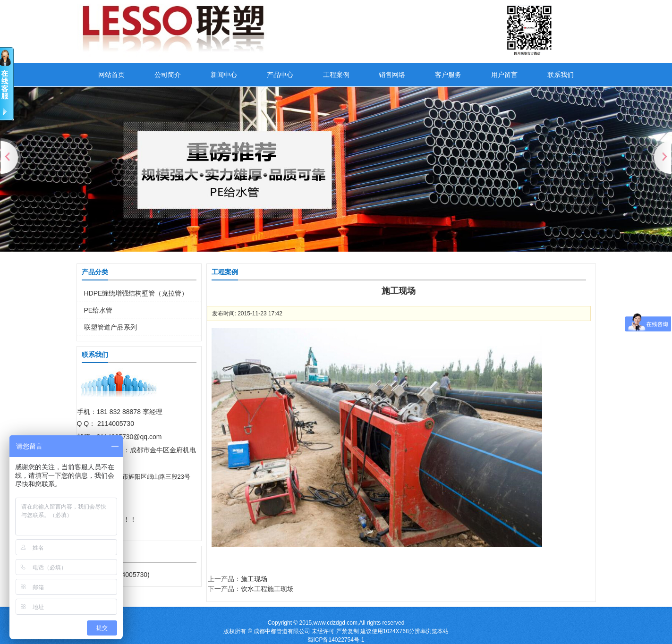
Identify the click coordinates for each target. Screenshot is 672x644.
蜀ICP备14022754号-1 (336, 640)
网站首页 (111, 75)
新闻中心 (224, 75)
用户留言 (504, 75)
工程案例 (336, 75)
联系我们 (561, 75)
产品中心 (280, 75)
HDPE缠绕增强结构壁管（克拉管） (136, 293)
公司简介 (168, 75)
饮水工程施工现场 (267, 589)
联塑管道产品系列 (111, 327)
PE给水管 (98, 310)
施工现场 (254, 579)
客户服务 (448, 75)
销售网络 (392, 75)
